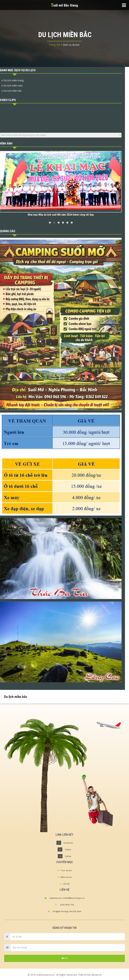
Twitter (68, 849)
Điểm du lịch (66, 877)
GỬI (64, 958)
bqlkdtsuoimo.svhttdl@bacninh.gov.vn (67, 898)
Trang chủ (55, 45)
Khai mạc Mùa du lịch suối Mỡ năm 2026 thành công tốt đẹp (61, 215)
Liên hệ (66, 884)
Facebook (68, 843)
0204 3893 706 (67, 905)
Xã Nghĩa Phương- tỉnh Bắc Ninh (67, 911)
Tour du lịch (66, 870)
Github (68, 856)
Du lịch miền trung (13, 80)
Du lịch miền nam (12, 86)
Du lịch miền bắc (12, 91)
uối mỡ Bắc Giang (64, 5)
